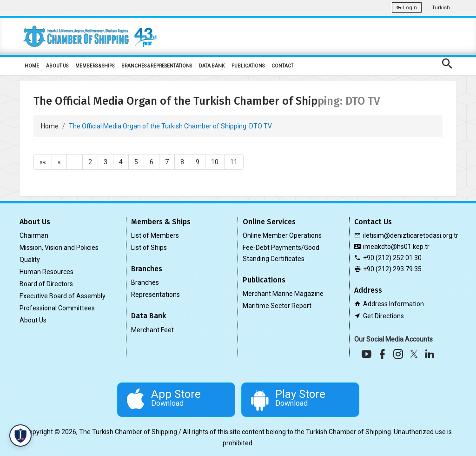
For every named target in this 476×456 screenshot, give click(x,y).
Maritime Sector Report (277, 306)
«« (43, 162)
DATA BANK (212, 66)
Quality (30, 260)
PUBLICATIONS (248, 66)
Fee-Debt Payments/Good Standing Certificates (281, 253)
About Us (33, 320)
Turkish (441, 8)
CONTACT (282, 66)
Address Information (393, 304)
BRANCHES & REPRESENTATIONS (157, 66)
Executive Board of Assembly (63, 296)
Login (407, 8)
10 (215, 162)
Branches (145, 282)
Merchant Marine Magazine (283, 294)
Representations (155, 295)
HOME (32, 66)
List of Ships (149, 248)
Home (50, 126)
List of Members (155, 235)
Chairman (34, 235)
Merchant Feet (152, 330)
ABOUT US (57, 66)
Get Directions (383, 316)
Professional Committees (57, 308)
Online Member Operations (282, 235)
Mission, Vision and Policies (59, 248)
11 (234, 162)
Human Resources (46, 272)
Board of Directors (46, 284)
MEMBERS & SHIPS (95, 66)
